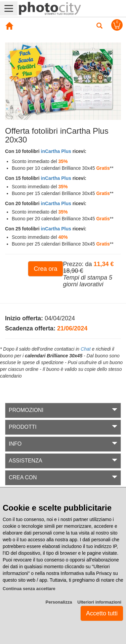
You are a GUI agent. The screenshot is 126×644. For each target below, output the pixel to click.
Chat (86, 349)
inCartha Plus (56, 151)
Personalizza (59, 602)
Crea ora (45, 269)
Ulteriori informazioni (99, 602)
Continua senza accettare (29, 589)
